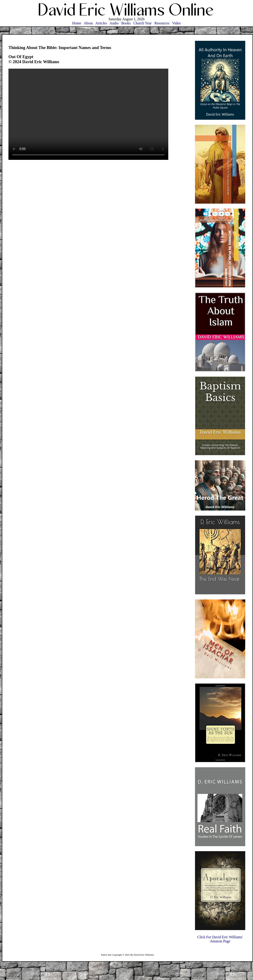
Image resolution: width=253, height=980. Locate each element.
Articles (101, 23)
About (88, 23)
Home (77, 23)
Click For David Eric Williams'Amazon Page (220, 939)
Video (177, 23)
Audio (114, 23)
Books (126, 23)
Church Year (142, 23)
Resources (162, 23)
